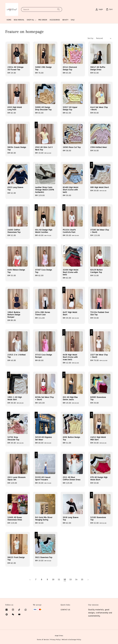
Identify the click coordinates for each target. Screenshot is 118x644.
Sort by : (91, 38)
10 (53, 580)
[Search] (59, 9)
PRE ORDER (43, 20)
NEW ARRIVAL (19, 20)
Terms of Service (43, 640)
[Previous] (30, 580)
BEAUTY (65, 20)
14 (76, 580)
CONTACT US (65, 610)
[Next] (88, 580)
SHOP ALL (30, 20)
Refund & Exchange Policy (72, 640)
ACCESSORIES (55, 20)
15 (82, 580)
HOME (9, 20)
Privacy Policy (55, 640)
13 (71, 580)
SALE (73, 20)
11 (59, 580)
